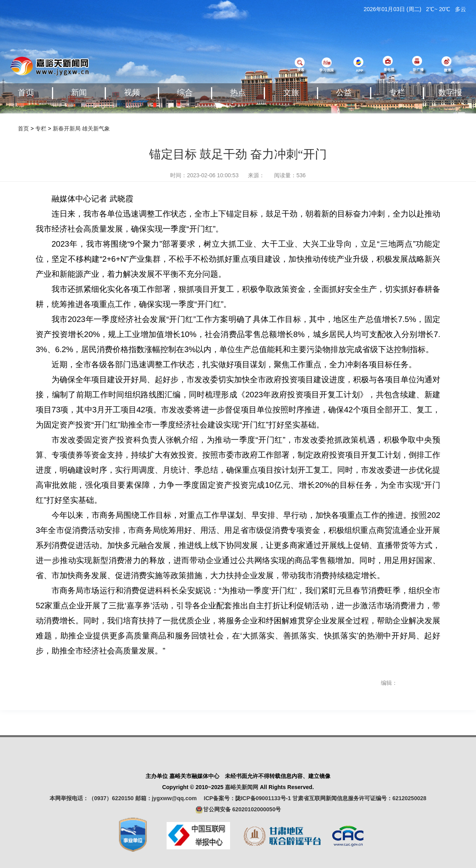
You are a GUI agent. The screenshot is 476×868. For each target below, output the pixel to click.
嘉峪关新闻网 (242, 787)
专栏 (397, 92)
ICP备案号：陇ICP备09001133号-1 (247, 798)
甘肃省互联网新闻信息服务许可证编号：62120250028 (359, 798)
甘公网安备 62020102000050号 (238, 810)
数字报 (450, 92)
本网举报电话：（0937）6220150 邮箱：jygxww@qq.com (126, 798)
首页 (26, 92)
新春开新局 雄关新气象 (81, 128)
